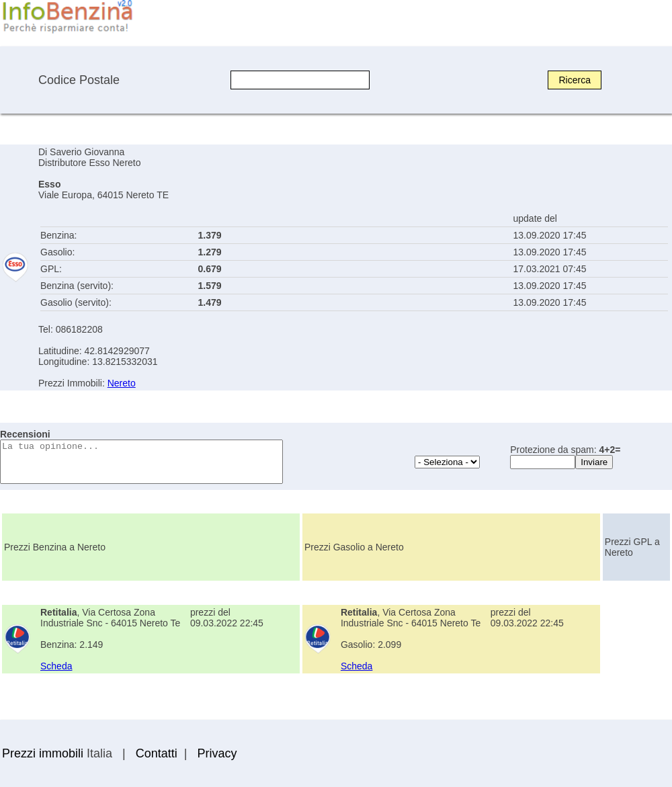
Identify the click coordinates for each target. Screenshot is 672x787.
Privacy (217, 753)
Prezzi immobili (43, 753)
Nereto (122, 383)
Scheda (56, 666)
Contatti (157, 753)
